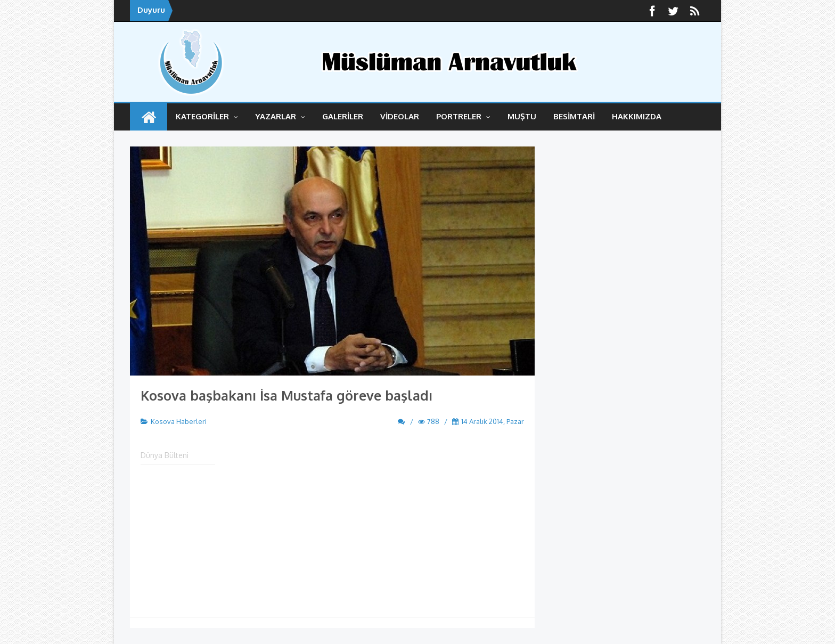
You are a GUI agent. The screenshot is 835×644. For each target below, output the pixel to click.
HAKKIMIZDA (637, 116)
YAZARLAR (280, 116)
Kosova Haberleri (179, 421)
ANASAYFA (149, 117)
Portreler (463, 116)
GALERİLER (343, 116)
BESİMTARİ (574, 116)
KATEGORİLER (207, 116)
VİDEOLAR (400, 116)
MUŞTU (522, 116)
